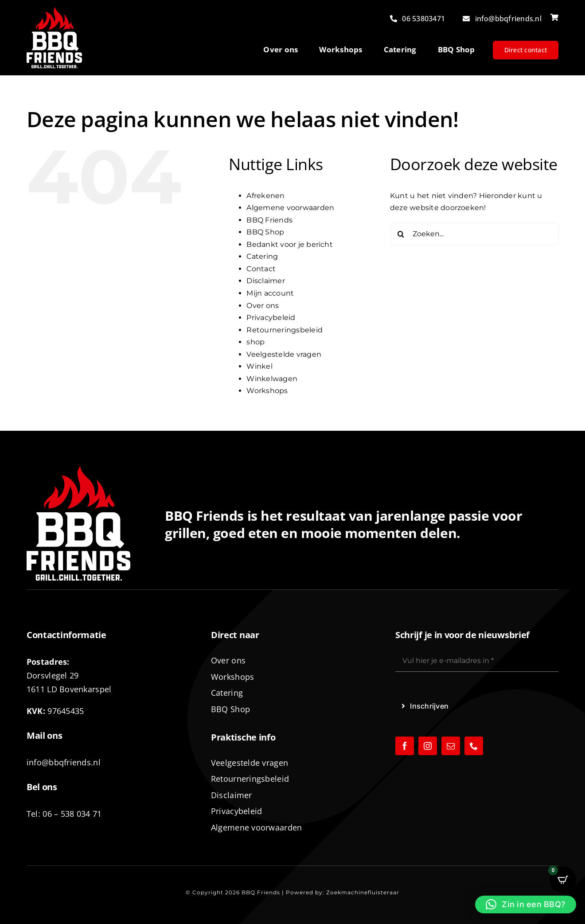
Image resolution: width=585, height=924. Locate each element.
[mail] (451, 746)
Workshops (267, 391)
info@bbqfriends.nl (64, 762)
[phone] (474, 746)
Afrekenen (265, 196)
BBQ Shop (265, 232)
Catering (262, 256)
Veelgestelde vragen (284, 354)
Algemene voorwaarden (290, 208)
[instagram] (428, 746)
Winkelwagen (272, 379)
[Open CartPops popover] (563, 880)
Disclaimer (265, 281)
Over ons (263, 306)
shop (255, 342)
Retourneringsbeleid (285, 330)
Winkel (259, 366)
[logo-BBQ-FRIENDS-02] (54, 10)
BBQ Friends (269, 220)
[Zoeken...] (474, 234)
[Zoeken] (401, 234)
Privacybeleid (271, 318)
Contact (261, 269)
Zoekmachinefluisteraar (363, 892)
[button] (526, 905)
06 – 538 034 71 (72, 814)
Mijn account (270, 293)
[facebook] (405, 746)
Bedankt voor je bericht (290, 244)
